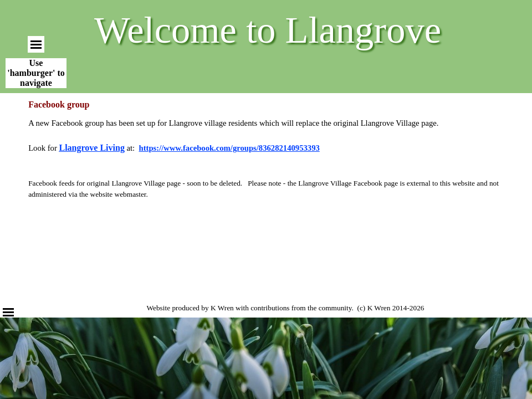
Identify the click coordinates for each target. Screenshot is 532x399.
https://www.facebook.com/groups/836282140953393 (229, 148)
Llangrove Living (91, 148)
